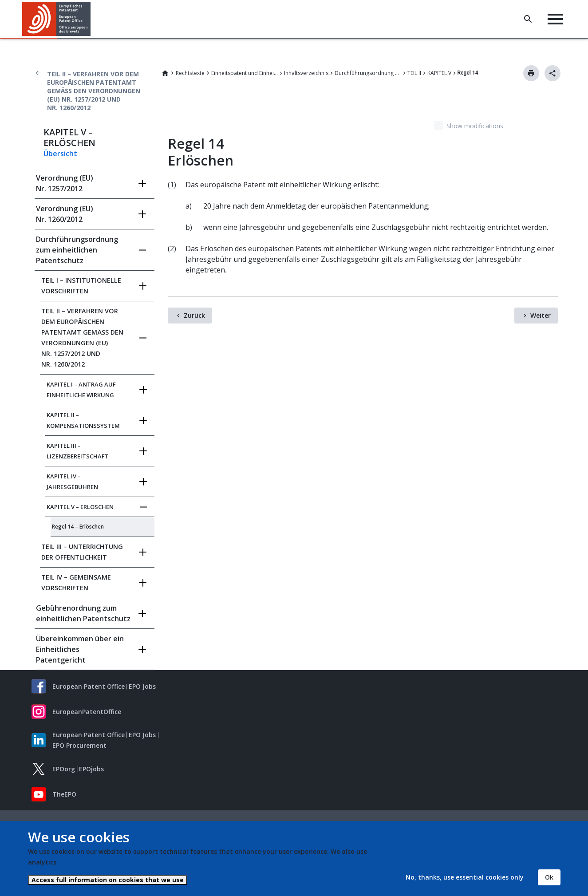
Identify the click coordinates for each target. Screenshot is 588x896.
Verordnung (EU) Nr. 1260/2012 (65, 214)
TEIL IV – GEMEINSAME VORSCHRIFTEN (76, 582)
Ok (549, 877)
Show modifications (475, 126)
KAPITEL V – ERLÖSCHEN (80, 507)
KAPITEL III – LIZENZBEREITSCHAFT (78, 451)
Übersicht (60, 154)
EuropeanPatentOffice (87, 712)
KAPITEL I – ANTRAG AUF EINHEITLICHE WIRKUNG (81, 390)
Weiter (541, 315)
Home (165, 73)
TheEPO (64, 794)
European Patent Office (89, 686)
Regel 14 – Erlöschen (78, 527)
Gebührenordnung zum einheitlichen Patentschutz (83, 613)
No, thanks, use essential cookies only (465, 877)
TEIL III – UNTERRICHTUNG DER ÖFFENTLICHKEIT (82, 552)
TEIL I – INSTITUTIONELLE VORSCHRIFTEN (81, 286)
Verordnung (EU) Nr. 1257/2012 (65, 183)
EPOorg (64, 769)
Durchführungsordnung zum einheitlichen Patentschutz (368, 73)
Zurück (194, 315)
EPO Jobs (142, 686)
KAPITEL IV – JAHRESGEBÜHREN (72, 482)
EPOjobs (91, 769)
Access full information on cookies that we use (108, 880)
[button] (92, 19)
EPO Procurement (79, 745)
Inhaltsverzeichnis (306, 73)
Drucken (531, 73)
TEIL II (414, 73)
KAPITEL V (439, 73)
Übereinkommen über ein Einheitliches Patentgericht (80, 649)
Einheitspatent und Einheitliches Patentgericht (245, 73)
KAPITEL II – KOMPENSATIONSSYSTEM (83, 420)
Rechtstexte (190, 73)
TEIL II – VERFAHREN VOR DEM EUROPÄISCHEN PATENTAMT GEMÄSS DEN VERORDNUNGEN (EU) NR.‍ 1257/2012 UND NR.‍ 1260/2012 (94, 91)
